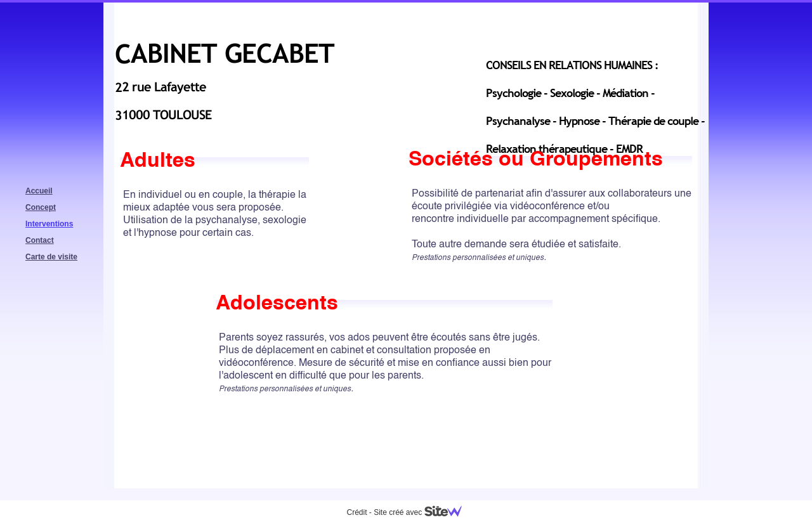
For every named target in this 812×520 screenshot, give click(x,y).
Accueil (39, 191)
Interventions (49, 224)
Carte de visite (51, 257)
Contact (40, 240)
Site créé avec (422, 512)
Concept (41, 207)
